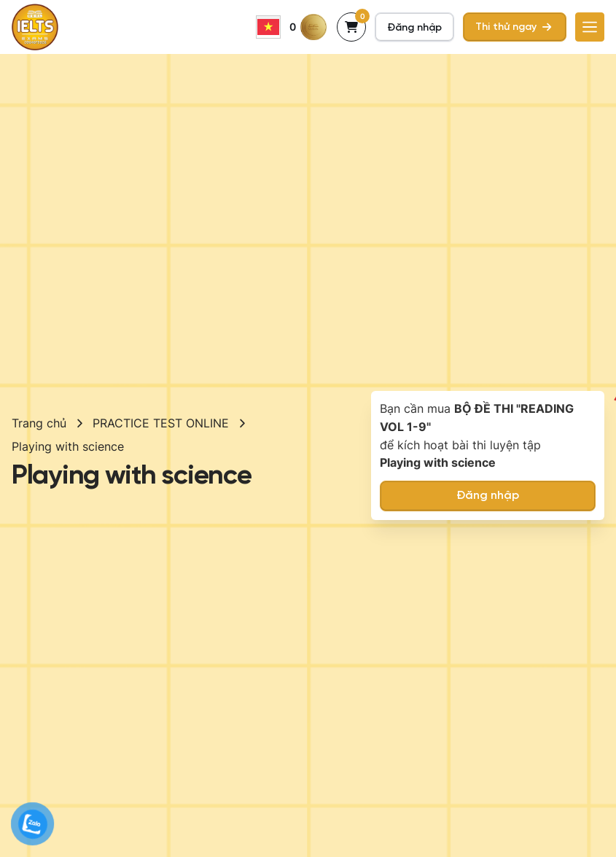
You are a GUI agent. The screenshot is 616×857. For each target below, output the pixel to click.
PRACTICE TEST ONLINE (161, 423)
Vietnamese (268, 27)
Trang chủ (39, 423)
